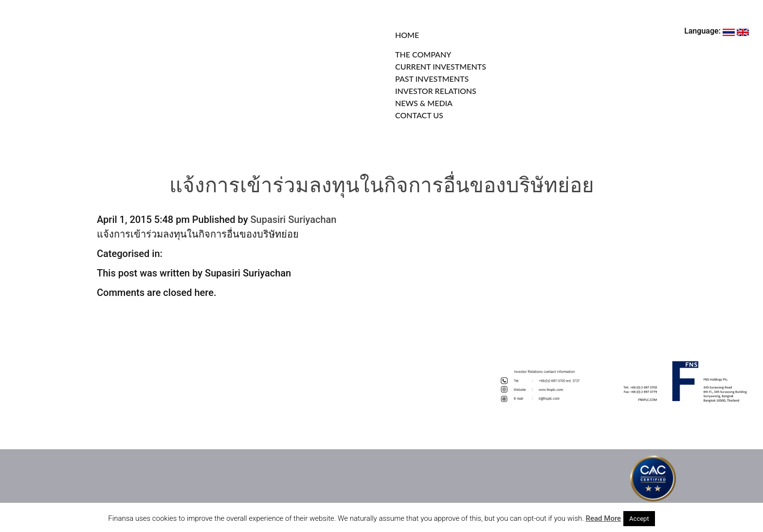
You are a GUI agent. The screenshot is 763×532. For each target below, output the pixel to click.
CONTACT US (419, 115)
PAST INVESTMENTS (432, 79)
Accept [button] (639, 519)
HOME (407, 35)
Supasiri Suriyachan (293, 220)
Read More (604, 518)
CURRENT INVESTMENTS (441, 66)
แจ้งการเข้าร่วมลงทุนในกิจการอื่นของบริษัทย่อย (382, 187)
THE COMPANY (423, 54)
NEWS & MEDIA (424, 103)
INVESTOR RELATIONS (436, 91)
